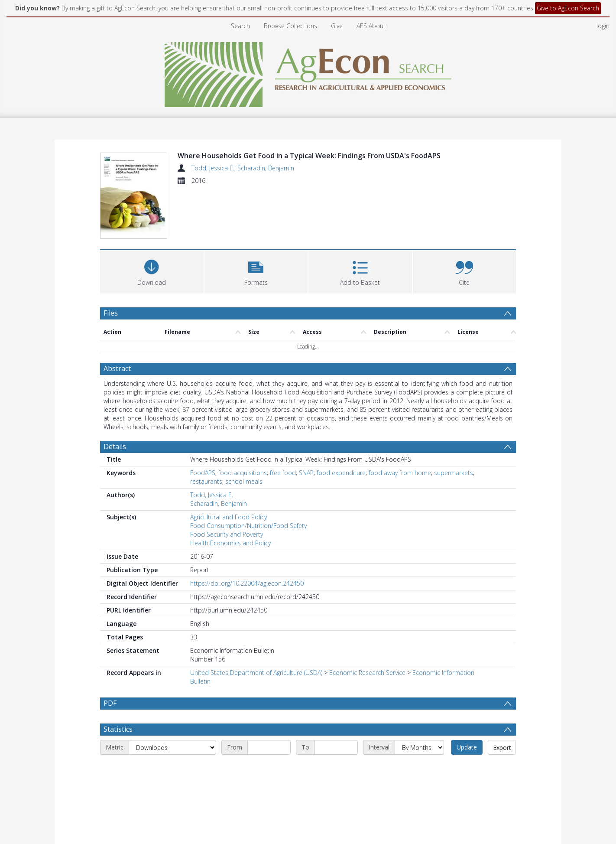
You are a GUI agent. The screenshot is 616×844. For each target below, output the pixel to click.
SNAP (306, 473)
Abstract (117, 368)
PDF (110, 703)
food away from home (400, 473)
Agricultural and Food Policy (229, 517)
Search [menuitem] (240, 26)
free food (283, 473)
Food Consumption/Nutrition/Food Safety (248, 526)
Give (337, 26)
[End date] (336, 768)
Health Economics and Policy (230, 543)
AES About (371, 26)
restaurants (206, 481)
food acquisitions (243, 473)
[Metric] (172, 768)
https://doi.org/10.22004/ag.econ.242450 (247, 583)
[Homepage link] (308, 72)
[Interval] (419, 768)
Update (467, 768)
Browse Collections (290, 26)
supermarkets (454, 473)
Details (115, 446)
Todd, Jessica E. (213, 168)
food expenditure (341, 473)
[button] (256, 271)
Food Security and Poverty (227, 534)
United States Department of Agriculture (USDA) (256, 673)
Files (111, 313)
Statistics (118, 750)
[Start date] (269, 768)
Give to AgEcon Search (568, 8)
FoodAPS (203, 473)
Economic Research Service (367, 673)
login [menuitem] (603, 26)
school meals (244, 481)
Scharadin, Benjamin (266, 168)
